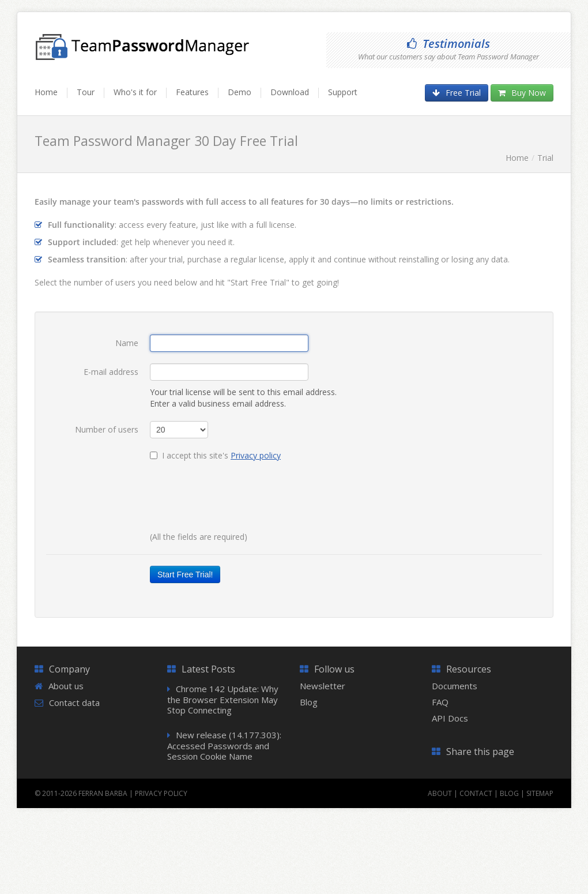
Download (290, 92)
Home (46, 92)
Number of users (107, 429)
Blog (309, 702)
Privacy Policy (161, 793)
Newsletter (323, 686)
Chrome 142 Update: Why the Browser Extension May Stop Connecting (223, 699)
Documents (455, 686)
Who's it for (135, 92)
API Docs (450, 718)
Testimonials (448, 44)
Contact (476, 793)
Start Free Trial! (185, 574)
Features (192, 92)
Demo (240, 92)
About (440, 793)
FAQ (440, 702)
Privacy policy (256, 455)
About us (66, 686)
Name (127, 343)
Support (343, 92)
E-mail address (111, 372)
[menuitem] (51, 97)
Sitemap (540, 793)
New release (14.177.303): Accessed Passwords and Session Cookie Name (224, 745)
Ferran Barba (103, 793)
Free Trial (457, 93)
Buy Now (522, 93)
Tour (86, 92)
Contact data (74, 703)
